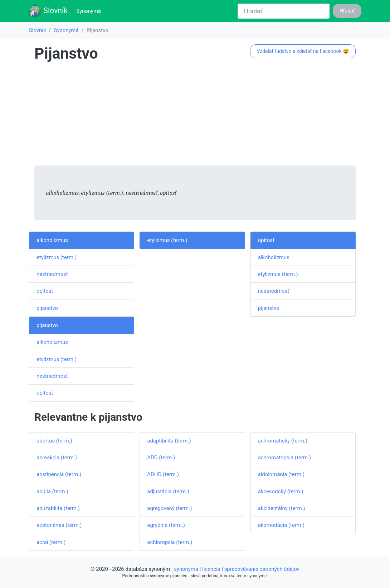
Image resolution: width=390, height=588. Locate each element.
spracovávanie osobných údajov (262, 569)
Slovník (48, 11)
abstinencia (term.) (59, 474)
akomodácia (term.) (281, 525)
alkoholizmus (52, 240)
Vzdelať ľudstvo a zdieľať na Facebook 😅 (303, 51)
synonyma (186, 569)
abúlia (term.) (52, 491)
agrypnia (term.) (166, 525)
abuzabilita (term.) (58, 508)
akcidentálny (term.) (282, 508)
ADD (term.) (161, 458)
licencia (211, 569)
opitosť (45, 291)
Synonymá (90, 11)
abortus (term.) (54, 441)
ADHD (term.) (163, 474)
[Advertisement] (195, 115)
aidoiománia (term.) (281, 474)
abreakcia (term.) (57, 458)
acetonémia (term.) (59, 525)
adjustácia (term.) (168, 491)
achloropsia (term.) (170, 542)
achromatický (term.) (283, 441)
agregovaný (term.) (169, 508)
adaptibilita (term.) (169, 441)
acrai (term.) (51, 542)
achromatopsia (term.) (284, 458)
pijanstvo (47, 308)
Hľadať (347, 11)
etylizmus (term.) (57, 257)
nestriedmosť (52, 274)
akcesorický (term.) (281, 491)
